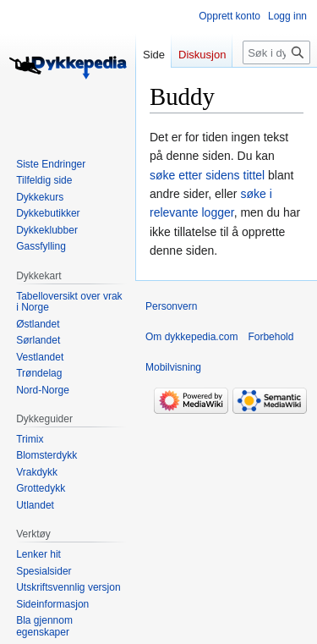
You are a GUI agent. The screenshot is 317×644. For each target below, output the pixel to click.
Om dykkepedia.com (191, 337)
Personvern (171, 306)
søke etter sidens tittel (207, 175)
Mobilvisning (173, 367)
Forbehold (271, 337)
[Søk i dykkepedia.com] (276, 52)
